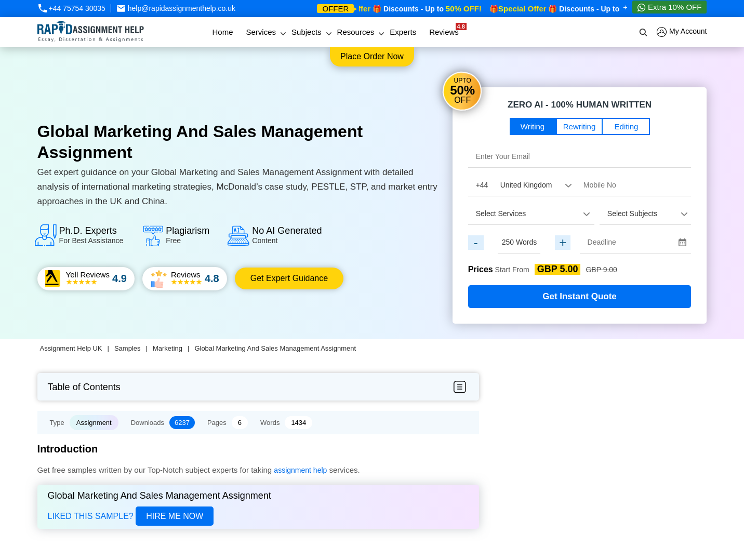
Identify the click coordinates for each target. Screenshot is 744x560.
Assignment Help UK (71, 348)
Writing (533, 126)
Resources (356, 32)
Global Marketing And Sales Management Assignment (275, 348)
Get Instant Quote (580, 296)
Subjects (307, 32)
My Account (682, 32)
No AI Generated (287, 235)
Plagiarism (188, 235)
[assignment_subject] (646, 214)
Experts (403, 32)
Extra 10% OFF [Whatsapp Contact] (670, 7)
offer (335, 9)
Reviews (447, 30)
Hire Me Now (175, 516)
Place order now (372, 56)
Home (222, 32)
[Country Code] (522, 185)
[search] (644, 32)
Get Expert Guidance (289, 278)
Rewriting (580, 126)
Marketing (168, 348)
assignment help (300, 470)
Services (261, 32)
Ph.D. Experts (91, 235)
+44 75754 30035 (71, 8)
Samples (128, 348)
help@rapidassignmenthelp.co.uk (176, 8)
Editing (627, 126)
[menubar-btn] (460, 387)
